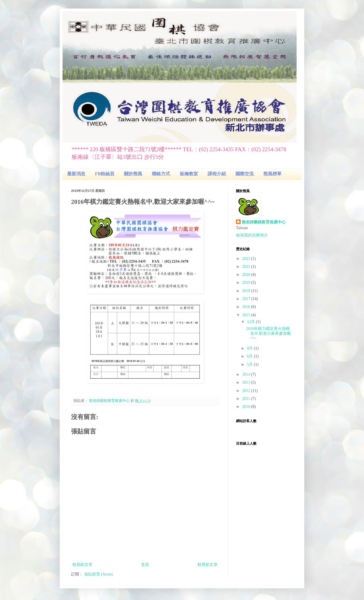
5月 (250, 364)
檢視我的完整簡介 (252, 235)
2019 (247, 282)
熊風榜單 (272, 174)
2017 (247, 299)
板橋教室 (189, 174)
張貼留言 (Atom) (99, 574)
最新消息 (76, 174)
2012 (247, 391)
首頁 (145, 565)
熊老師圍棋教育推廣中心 (264, 222)
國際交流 (245, 174)
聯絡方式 (161, 174)
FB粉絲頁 (105, 174)
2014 (247, 374)
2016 (247, 307)
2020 (247, 275)
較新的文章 (82, 565)
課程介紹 (217, 174)
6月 (250, 356)
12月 (251, 322)
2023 (247, 259)
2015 (247, 315)
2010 (247, 407)
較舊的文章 (208, 565)
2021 (247, 267)
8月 (250, 348)
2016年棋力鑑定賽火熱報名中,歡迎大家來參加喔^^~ (269, 333)
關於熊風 (133, 174)
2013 (247, 382)
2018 (247, 291)
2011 (247, 399)
